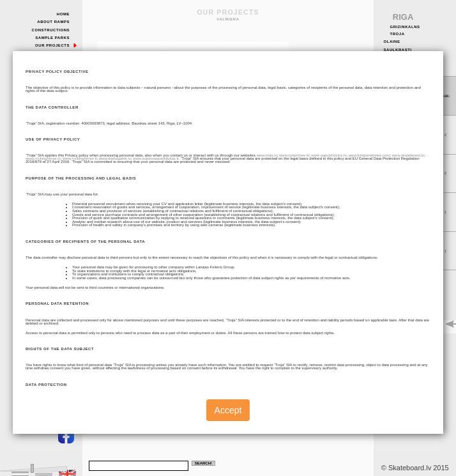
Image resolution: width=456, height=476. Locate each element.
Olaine (391, 42)
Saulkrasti (397, 50)
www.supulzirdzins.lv (329, 155)
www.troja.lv (267, 155)
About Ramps (53, 22)
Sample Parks (52, 38)
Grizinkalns (405, 27)
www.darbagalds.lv (115, 158)
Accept (228, 410)
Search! (203, 463)
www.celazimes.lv (294, 155)
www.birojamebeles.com (369, 155)
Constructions (51, 30)
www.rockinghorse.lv (43, 158)
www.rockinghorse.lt (80, 158)
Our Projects (52, 45)
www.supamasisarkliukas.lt (156, 158)
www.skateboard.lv (408, 155)
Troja (397, 34)
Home (63, 14)
